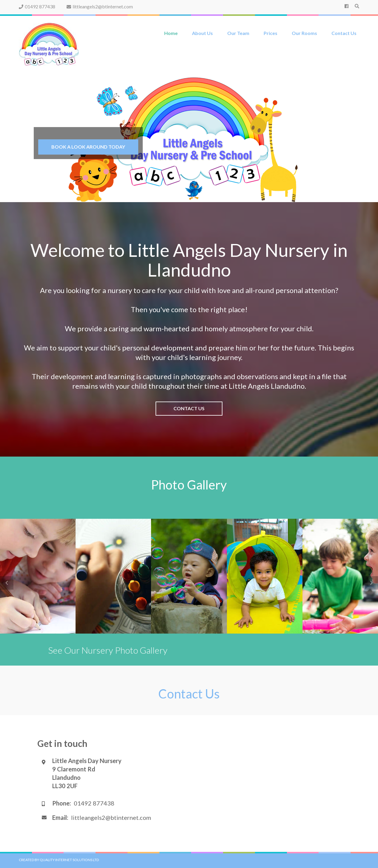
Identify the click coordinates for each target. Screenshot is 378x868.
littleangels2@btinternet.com (100, 6)
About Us (202, 33)
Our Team (238, 33)
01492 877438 (37, 6)
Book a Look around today (88, 147)
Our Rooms (304, 33)
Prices (271, 33)
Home (171, 33)
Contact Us (344, 33)
